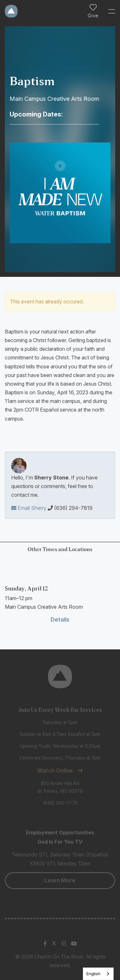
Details (60, 619)
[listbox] (98, 974)
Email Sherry (29, 508)
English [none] (93, 974)
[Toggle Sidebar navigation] (109, 11)
